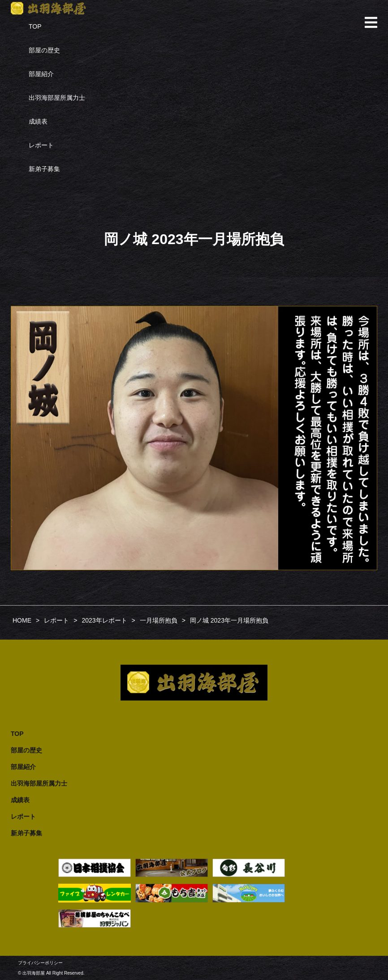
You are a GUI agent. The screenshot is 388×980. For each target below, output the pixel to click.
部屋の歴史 (44, 50)
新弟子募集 (44, 169)
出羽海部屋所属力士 (57, 98)
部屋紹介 (41, 74)
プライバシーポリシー (40, 963)
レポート (41, 145)
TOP (35, 26)
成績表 (38, 121)
